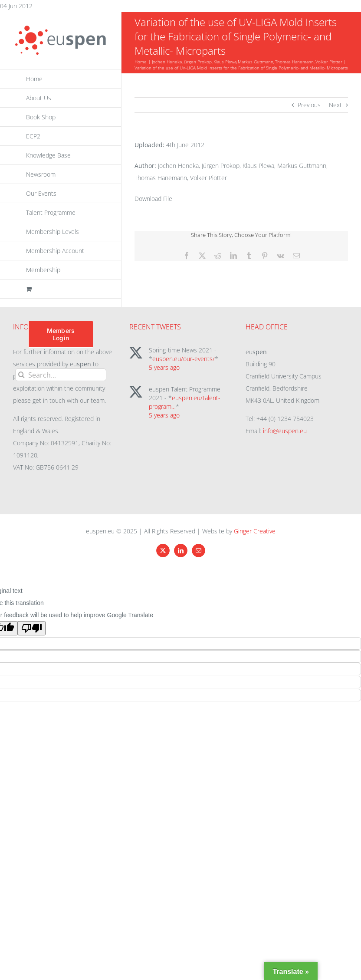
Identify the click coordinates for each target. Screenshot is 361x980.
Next (335, 105)
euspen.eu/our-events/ (184, 359)
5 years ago (164, 367)
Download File (153, 199)
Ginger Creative (255, 531)
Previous (309, 105)
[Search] (21, 375)
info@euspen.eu (285, 431)
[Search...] (61, 375)
